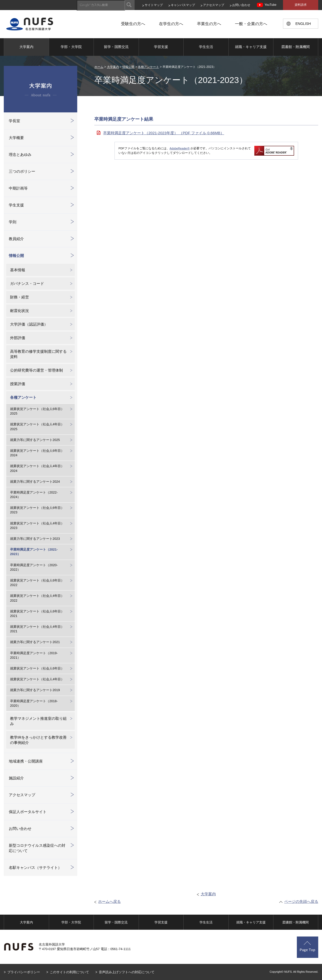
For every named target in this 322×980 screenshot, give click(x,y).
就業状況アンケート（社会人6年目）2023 (37, 510)
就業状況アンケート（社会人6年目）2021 (37, 614)
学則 (13, 222)
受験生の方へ (133, 24)
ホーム (99, 67)
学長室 (14, 121)
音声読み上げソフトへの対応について (127, 972)
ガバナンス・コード (27, 283)
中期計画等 (18, 188)
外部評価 (18, 338)
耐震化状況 (19, 311)
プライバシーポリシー (24, 972)
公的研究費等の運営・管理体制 (36, 370)
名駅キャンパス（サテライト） (35, 867)
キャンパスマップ (183, 5)
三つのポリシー (22, 171)
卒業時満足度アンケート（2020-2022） (34, 567)
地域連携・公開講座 (26, 761)
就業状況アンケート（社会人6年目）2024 (37, 453)
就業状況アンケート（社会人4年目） (37, 679)
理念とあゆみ (20, 154)
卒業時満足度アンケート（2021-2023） (34, 552)
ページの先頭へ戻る (301, 901)
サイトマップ (154, 5)
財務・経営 (19, 297)
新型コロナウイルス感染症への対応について (37, 848)
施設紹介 (16, 778)
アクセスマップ (214, 5)
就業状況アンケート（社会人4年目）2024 (37, 468)
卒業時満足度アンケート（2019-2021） (34, 655)
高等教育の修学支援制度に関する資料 (38, 354)
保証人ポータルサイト (28, 812)
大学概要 (16, 138)
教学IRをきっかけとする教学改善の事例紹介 (38, 740)
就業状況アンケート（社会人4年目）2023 (37, 526)
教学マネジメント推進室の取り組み (38, 721)
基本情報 (18, 270)
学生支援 (16, 205)
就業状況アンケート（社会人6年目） (37, 668)
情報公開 (128, 67)
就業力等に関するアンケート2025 (35, 440)
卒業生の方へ (209, 24)
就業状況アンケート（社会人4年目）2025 (37, 427)
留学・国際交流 (116, 47)
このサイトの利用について (69, 972)
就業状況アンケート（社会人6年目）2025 (37, 411)
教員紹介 (16, 239)
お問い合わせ (241, 5)
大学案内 (26, 47)
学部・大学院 (71, 47)
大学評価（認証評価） (29, 324)
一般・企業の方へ (251, 24)
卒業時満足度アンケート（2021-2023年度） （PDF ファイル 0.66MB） (164, 133)
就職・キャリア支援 (251, 47)
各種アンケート (148, 67)
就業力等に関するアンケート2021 (35, 642)
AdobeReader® (180, 148)
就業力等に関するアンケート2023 (35, 539)
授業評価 (18, 384)
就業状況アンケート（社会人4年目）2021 (37, 629)
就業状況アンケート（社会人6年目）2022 (37, 583)
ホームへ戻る (109, 901)
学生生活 (206, 47)
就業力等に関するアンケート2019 (35, 690)
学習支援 (161, 47)
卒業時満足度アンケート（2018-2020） (34, 703)
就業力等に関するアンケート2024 (35, 482)
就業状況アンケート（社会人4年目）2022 (37, 598)
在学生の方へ (171, 24)
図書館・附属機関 (296, 47)
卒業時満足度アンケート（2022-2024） (34, 495)
